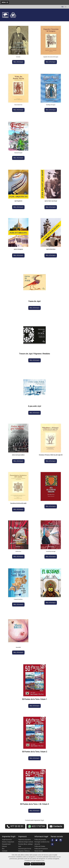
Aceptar (27, 864)
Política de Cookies (40, 846)
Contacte (5, 851)
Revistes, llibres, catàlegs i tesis (26, 845)
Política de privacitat (40, 840)
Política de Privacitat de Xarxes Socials (41, 850)
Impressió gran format (25, 849)
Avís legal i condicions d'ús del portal (42, 843)
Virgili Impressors (7, 840)
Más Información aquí (38, 864)
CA (62, 7)
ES (66, 7)
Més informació (18, 62)
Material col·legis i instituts (26, 842)
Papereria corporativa (24, 840)
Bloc (3, 849)
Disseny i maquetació (8, 842)
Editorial (4, 846)
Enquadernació (6, 844)
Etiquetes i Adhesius (24, 851)
